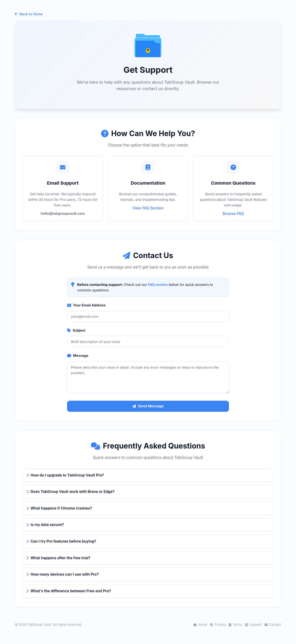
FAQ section (158, 285)
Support (253, 624)
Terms (235, 624)
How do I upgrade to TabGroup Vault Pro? (65, 475)
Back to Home (29, 14)
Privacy (218, 624)
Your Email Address (86, 305)
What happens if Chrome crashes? (59, 508)
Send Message (148, 406)
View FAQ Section (148, 208)
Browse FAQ (233, 214)
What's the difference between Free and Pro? (69, 591)
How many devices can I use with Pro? (63, 574)
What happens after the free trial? (58, 558)
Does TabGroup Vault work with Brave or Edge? (71, 491)
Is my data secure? (45, 525)
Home (200, 624)
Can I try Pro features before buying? (61, 541)
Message (78, 356)
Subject (76, 330)
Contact (273, 624)
